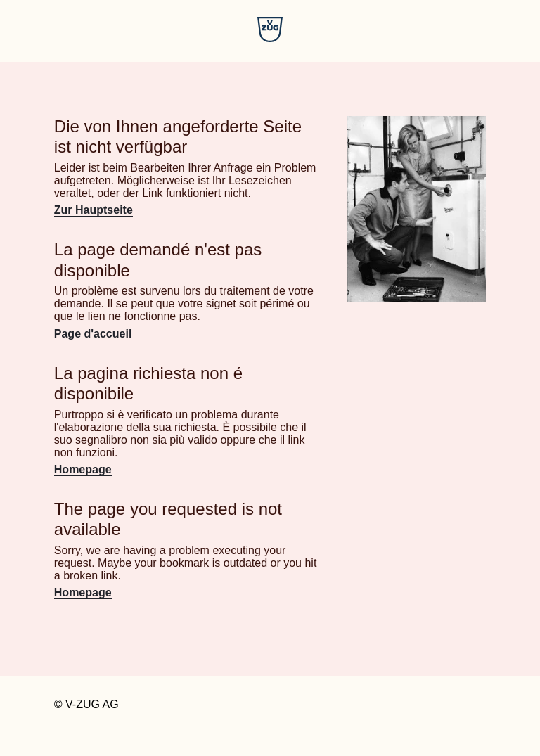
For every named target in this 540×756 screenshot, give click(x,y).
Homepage (83, 469)
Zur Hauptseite (94, 210)
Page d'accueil (93, 334)
